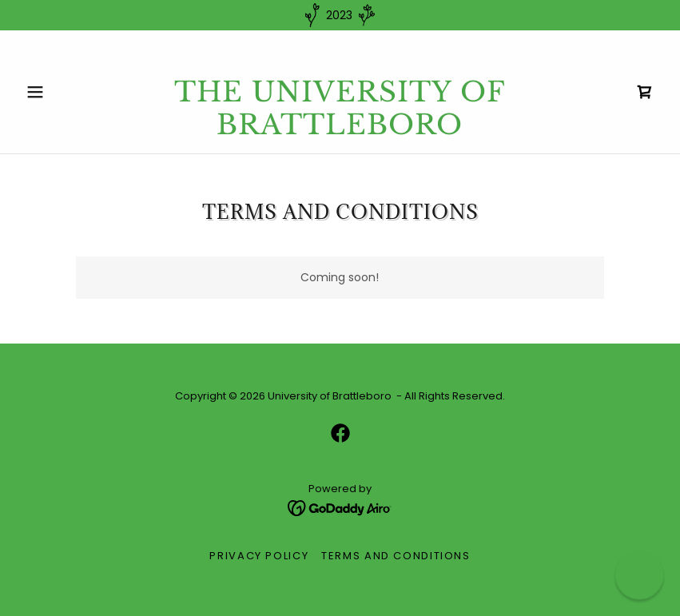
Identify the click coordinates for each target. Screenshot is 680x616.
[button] (67, 92)
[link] (340, 130)
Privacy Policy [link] (259, 556)
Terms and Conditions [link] (396, 556)
